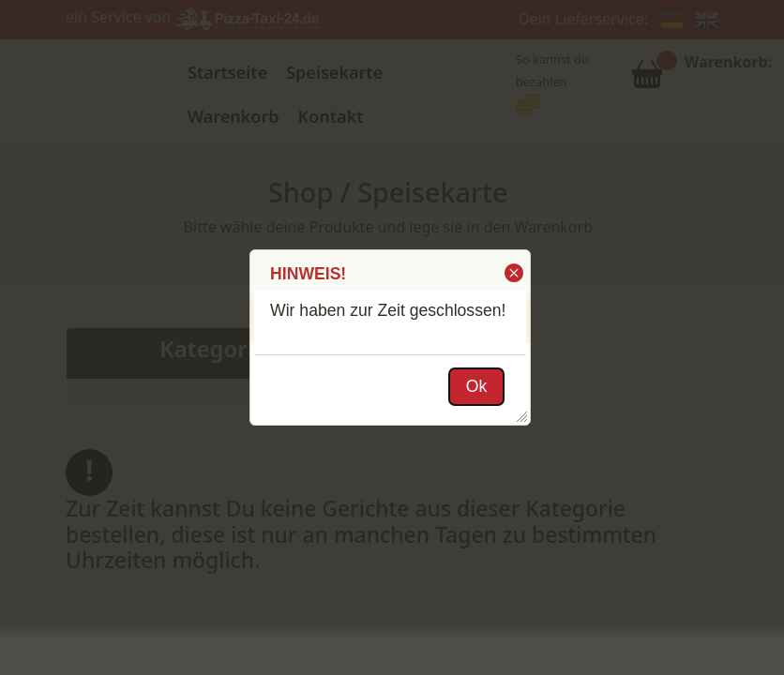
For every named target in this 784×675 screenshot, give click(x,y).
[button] (513, 273)
